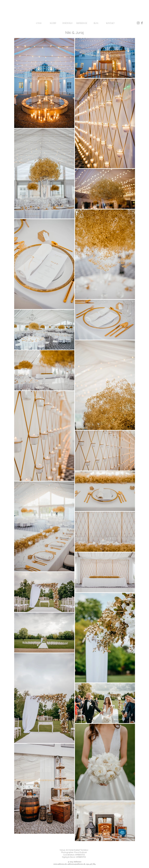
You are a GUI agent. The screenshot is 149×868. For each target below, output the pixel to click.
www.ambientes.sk (60, 864)
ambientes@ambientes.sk (76, 864)
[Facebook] (142, 23)
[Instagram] (138, 23)
